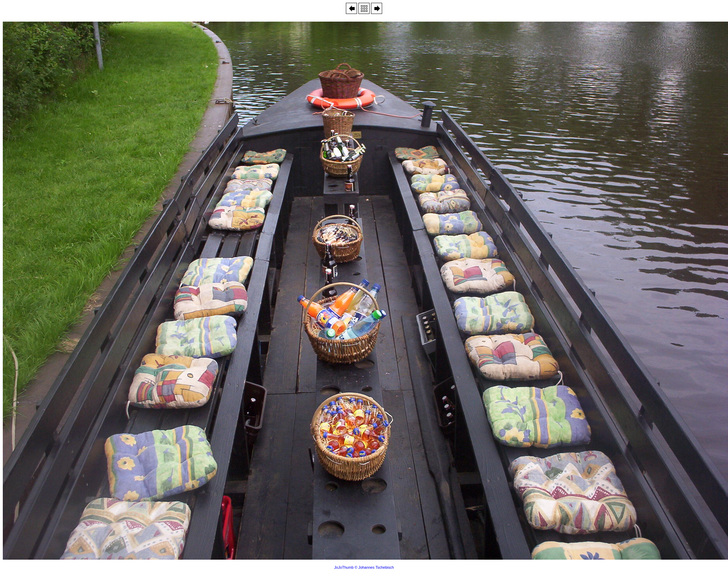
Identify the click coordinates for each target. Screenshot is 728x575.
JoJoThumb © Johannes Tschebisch (364, 567)
